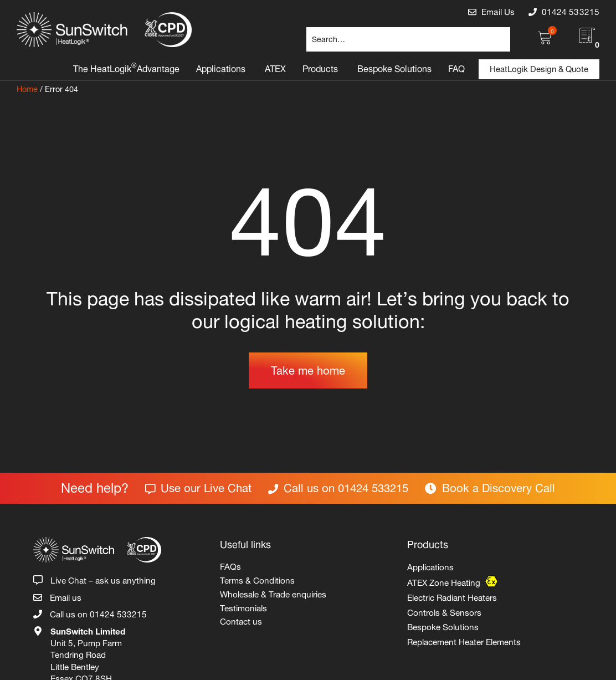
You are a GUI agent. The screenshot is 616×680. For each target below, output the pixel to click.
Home (27, 88)
